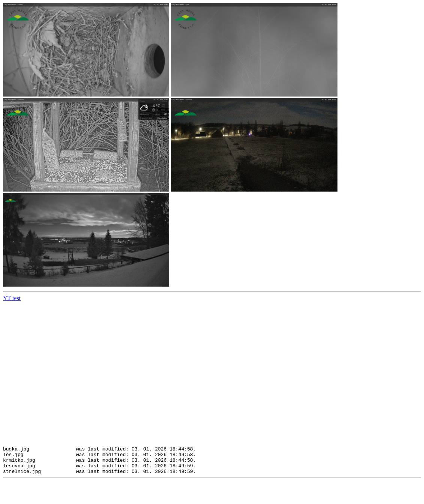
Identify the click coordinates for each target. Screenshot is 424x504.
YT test (12, 298)
